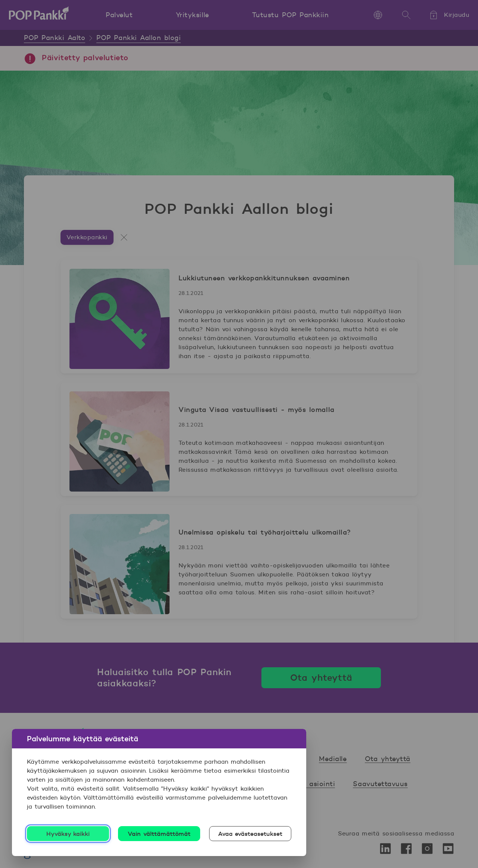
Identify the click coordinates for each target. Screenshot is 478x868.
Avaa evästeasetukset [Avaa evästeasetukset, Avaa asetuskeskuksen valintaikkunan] (250, 834)
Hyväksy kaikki (68, 834)
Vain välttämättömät (159, 834)
